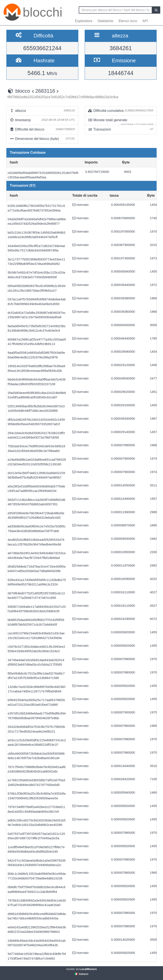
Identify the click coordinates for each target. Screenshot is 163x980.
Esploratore (84, 21)
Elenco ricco (128, 21)
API (145, 21)
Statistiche (105, 21)
